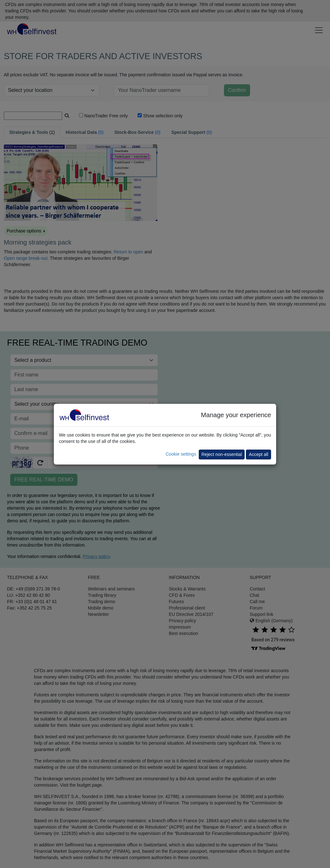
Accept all (258, 454)
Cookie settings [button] (181, 454)
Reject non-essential (222, 454)
